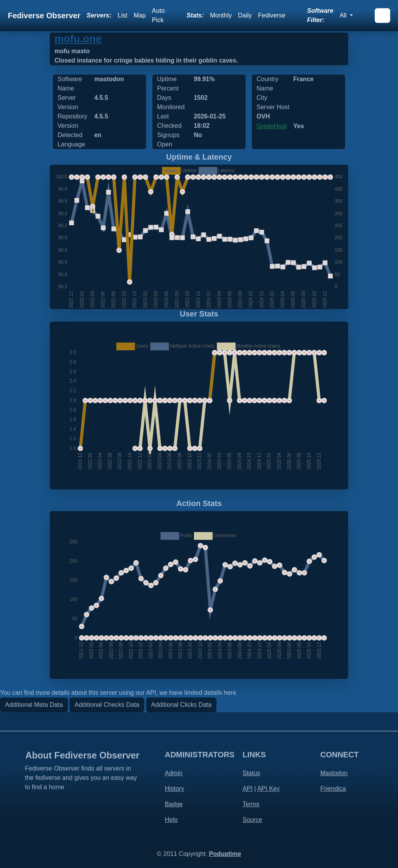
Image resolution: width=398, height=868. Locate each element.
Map (140, 15)
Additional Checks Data (107, 705)
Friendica (333, 789)
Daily (245, 15)
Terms (251, 804)
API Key (269, 789)
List (123, 15)
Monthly (221, 15)
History (175, 789)
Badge (174, 804)
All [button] (344, 15)
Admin (174, 773)
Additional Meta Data (34, 705)
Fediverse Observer (44, 16)
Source (252, 820)
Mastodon (334, 773)
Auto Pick (158, 15)
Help (171, 820)
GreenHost (271, 126)
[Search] (382, 16)
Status (251, 773)
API (248, 789)
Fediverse (272, 15)
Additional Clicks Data (182, 705)
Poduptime (225, 854)
